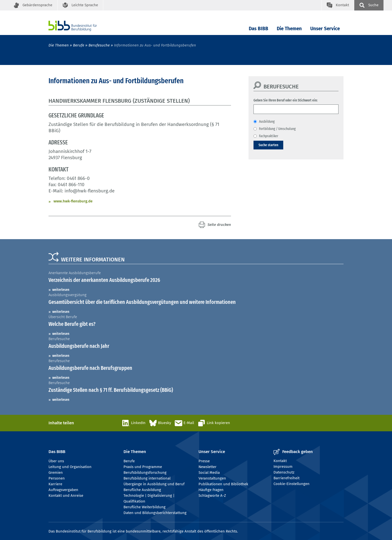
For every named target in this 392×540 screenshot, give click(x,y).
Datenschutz (284, 472)
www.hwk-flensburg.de (73, 201)
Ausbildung (267, 121)
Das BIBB (258, 29)
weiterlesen (61, 290)
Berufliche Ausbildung (142, 490)
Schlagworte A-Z (212, 496)
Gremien (56, 473)
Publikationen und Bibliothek (223, 484)
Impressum (283, 467)
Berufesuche (99, 45)
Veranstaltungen (212, 478)
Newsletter (207, 467)
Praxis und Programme (143, 467)
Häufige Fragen (211, 490)
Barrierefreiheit (286, 478)
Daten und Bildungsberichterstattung (155, 513)
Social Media (209, 473)
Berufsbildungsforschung (145, 473)
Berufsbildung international (147, 478)
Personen (57, 478)
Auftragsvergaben (63, 490)
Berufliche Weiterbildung (144, 507)
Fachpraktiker (269, 136)
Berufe (79, 45)
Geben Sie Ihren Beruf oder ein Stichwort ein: (285, 100)
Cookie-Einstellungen (291, 484)
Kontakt (280, 461)
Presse (204, 461)
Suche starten (268, 145)
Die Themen (289, 29)
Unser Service (325, 29)
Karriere (55, 484)
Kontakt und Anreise (66, 496)
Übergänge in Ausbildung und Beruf (154, 484)
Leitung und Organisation (70, 467)
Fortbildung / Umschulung (277, 129)
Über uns (56, 461)
